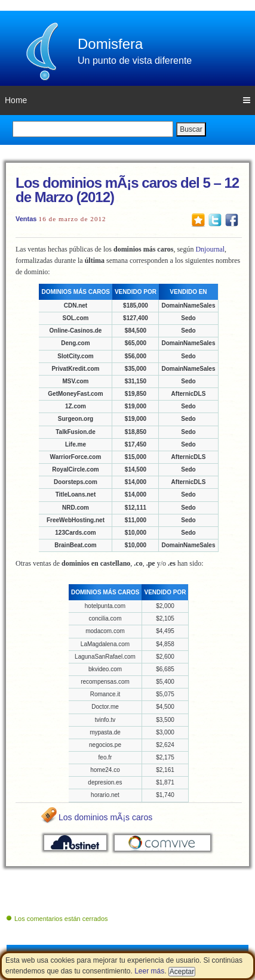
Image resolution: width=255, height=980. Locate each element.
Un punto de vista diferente (135, 61)
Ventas (26, 219)
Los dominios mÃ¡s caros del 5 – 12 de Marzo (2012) (127, 190)
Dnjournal (210, 249)
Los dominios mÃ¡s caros (105, 817)
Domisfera (110, 44)
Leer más (149, 971)
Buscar (191, 129)
